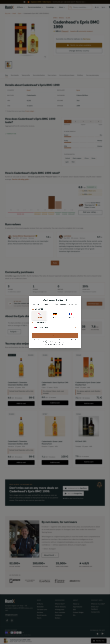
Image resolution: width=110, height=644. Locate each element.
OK (55, 335)
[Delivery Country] (55, 328)
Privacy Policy (61, 344)
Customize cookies (50, 344)
